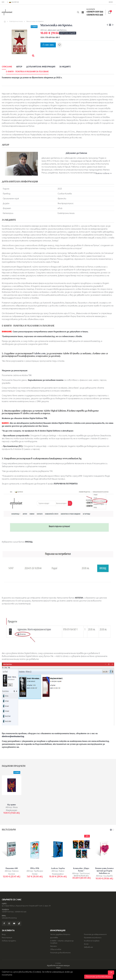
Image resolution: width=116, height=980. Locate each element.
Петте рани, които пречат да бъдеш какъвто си (104, 871)
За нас (86, 944)
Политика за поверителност (95, 934)
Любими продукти (9, 941)
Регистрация (7, 938)
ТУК (30, 375)
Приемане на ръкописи (93, 938)
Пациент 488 (12, 868)
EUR (3, 2)
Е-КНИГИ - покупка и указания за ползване (27, 72)
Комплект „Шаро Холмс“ (81, 870)
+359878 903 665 (20, 912)
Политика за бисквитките (60, 953)
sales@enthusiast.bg (9, 918)
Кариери (53, 946)
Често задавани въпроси (60, 934)
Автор (19, 67)
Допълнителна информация (41, 67)
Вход (4, 934)
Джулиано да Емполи (57, 30)
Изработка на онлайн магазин (58, 965)
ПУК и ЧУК (35, 868)
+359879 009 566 (8, 912)
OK (111, 972)
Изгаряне (12, 805)
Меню (111, 2)
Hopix (58, 968)
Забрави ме (88, 947)
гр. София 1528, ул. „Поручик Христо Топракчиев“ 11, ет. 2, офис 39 (26, 906)
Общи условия (56, 949)
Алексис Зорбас (58, 868)
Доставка (54, 938)
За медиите (65, 67)
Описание (7, 67)
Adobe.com (40, 353)
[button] (78, 12)
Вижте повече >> (104, 173)
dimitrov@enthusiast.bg (13, 736)
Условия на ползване (92, 941)
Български (14, 2)
